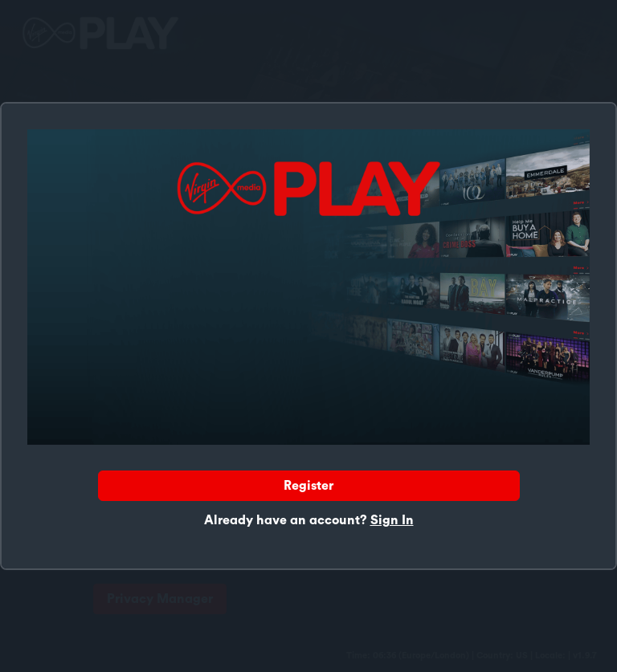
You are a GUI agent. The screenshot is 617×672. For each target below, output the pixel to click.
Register (308, 486)
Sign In (392, 520)
